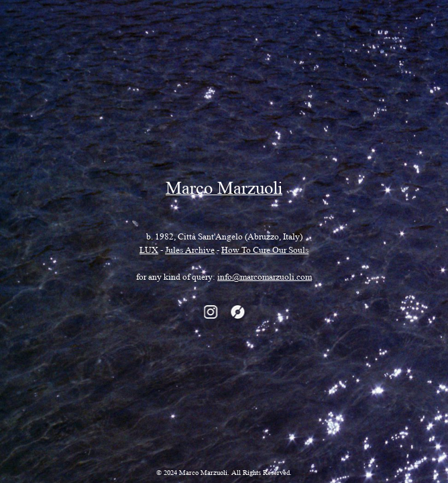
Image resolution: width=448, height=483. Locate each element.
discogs (237, 312)
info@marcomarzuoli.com (265, 278)
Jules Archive (190, 252)
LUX (149, 252)
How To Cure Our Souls (265, 252)
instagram (211, 312)
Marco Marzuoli (224, 191)
